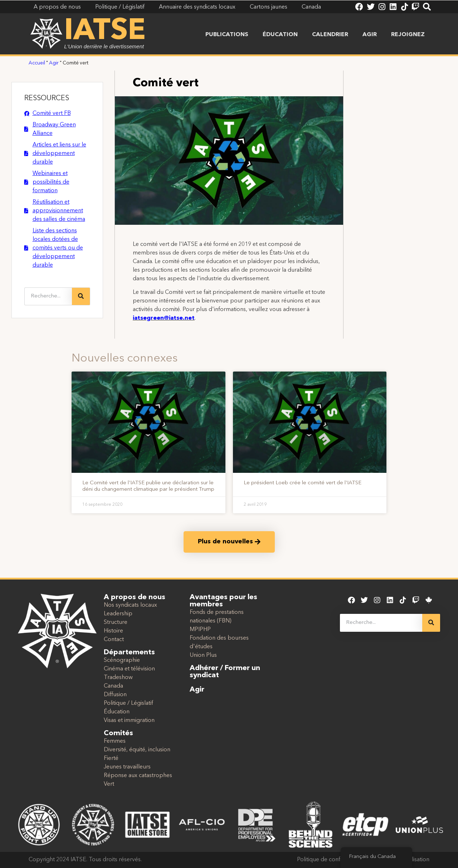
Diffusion (115, 695)
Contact (114, 640)
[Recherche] (81, 296)
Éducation (280, 35)
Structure (116, 622)
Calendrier (330, 35)
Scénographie (122, 660)
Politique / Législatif (128, 703)
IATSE (105, 31)
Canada (113, 686)
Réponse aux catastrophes (138, 776)
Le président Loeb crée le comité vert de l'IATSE (303, 483)
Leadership (118, 614)
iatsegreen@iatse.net (164, 318)
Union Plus (203, 655)
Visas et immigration (129, 721)
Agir (370, 35)
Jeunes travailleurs (127, 767)
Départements (129, 653)
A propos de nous (135, 597)
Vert (109, 784)
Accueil (37, 63)
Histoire (113, 631)
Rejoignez (408, 35)
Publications (227, 35)
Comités (118, 733)
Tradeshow (118, 678)
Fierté (111, 758)
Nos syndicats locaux (130, 605)
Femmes (115, 741)
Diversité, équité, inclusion (137, 750)
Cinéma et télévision (129, 669)
